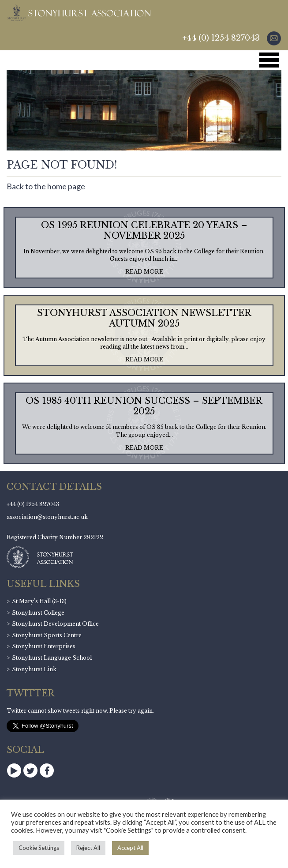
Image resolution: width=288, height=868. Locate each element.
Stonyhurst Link (34, 669)
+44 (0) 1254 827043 (221, 38)
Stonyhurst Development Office (55, 624)
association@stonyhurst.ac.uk (47, 517)
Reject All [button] (88, 848)
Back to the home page (46, 186)
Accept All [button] (130, 848)
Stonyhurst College (38, 613)
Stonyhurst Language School (52, 658)
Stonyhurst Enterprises (44, 646)
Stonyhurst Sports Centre (47, 635)
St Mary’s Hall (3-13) (39, 601)
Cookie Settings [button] (39, 848)
